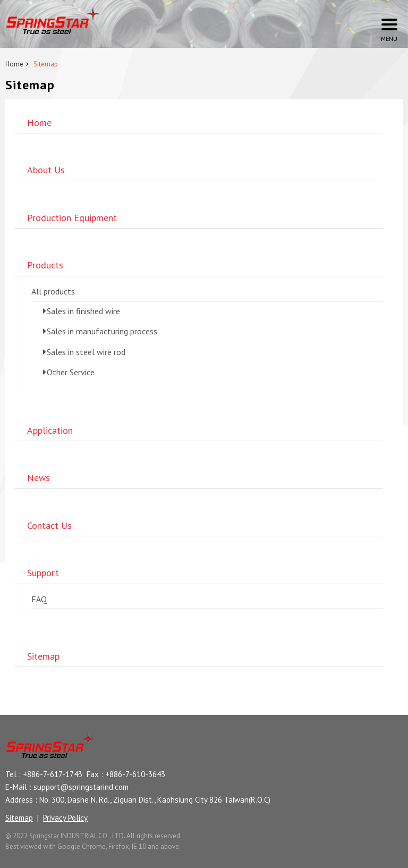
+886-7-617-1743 (53, 774)
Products (45, 265)
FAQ (39, 599)
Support (43, 573)
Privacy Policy (65, 818)
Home (14, 64)
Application (50, 430)
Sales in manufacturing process (102, 331)
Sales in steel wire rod (86, 352)
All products (53, 291)
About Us (46, 170)
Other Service (71, 372)
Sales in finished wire (83, 311)
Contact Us (49, 525)
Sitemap (43, 656)
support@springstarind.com (81, 787)
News (39, 478)
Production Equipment (72, 218)
